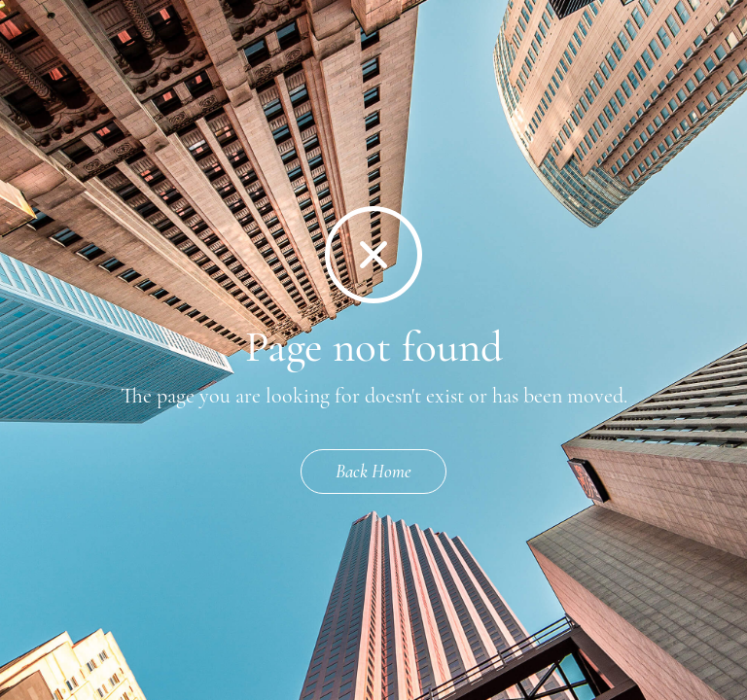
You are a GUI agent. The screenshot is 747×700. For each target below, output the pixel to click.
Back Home (373, 471)
